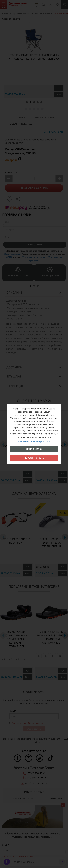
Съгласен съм (34, 458)
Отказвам (34, 449)
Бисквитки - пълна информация (34, 441)
